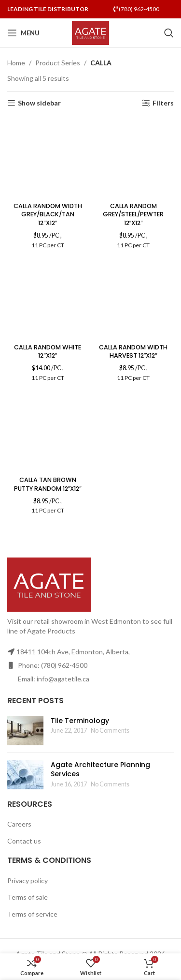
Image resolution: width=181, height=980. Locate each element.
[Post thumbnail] (25, 731)
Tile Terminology (80, 721)
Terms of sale (28, 897)
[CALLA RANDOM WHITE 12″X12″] (48, 299)
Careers (19, 824)
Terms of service (32, 914)
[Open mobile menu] (23, 33)
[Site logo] (90, 32)
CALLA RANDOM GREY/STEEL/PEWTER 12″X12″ (133, 214)
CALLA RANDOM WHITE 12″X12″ (48, 352)
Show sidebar (39, 103)
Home (16, 63)
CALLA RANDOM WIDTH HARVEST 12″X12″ (133, 352)
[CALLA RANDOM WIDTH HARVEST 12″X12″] (134, 299)
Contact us (24, 841)
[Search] (169, 33)
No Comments (110, 731)
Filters (163, 103)
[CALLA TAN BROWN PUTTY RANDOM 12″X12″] (48, 432)
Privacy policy (28, 881)
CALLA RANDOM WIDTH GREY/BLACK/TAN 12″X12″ (48, 214)
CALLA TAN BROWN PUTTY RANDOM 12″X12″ (48, 484)
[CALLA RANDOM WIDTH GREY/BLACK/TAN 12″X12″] (48, 158)
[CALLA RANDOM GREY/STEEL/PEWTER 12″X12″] (134, 158)
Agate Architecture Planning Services (100, 769)
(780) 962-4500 (136, 9)
